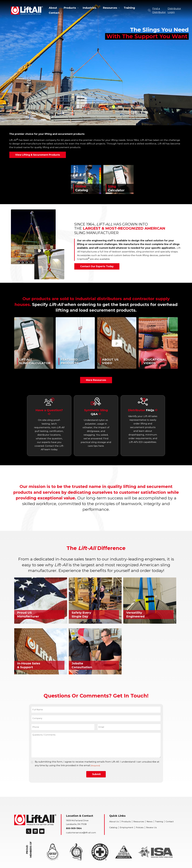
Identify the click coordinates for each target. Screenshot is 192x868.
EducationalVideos (155, 361)
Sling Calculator (35, 361)
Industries (89, 8)
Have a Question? (49, 412)
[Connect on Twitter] (29, 831)
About (53, 8)
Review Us (151, 827)
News (150, 822)
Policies (140, 827)
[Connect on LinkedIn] (35, 831)
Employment (127, 827)
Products (70, 8)
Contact (54, 13)
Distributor (143, 410)
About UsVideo (110, 361)
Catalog (113, 827)
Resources (110, 8)
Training (129, 8)
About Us (114, 822)
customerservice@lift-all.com (81, 833)
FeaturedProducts (69, 361)
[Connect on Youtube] (42, 831)
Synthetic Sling (96, 412)
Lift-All (27, 10)
